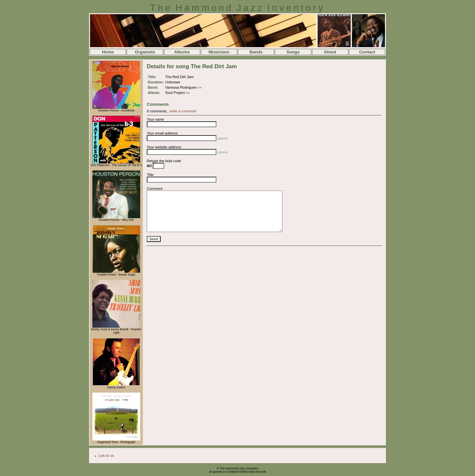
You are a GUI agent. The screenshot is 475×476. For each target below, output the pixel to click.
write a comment (183, 111)
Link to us (106, 456)
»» (200, 87)
